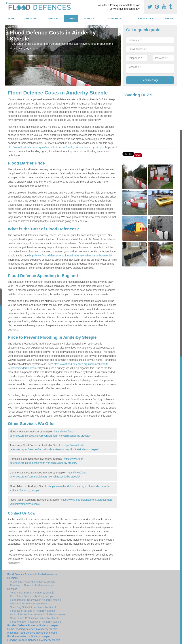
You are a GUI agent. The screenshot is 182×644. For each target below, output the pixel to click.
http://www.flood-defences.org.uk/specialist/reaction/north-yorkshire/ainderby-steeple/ (56, 147)
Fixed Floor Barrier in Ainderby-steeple (32, 596)
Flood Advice (145, 18)
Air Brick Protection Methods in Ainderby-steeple (37, 614)
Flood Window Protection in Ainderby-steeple (36, 622)
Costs (71, 18)
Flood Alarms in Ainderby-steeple (29, 604)
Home (12, 18)
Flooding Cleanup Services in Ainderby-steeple (34, 640)
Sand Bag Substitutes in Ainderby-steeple (34, 607)
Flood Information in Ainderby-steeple (29, 636)
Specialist (30, 18)
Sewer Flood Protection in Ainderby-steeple (35, 618)
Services (53, 18)
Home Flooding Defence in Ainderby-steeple (32, 629)
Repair (169, 18)
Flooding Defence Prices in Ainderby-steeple (33, 625)
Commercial (115, 18)
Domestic (89, 18)
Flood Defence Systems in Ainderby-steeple (32, 574)
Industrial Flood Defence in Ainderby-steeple (32, 633)
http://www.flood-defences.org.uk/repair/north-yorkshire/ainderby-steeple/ (71, 256)
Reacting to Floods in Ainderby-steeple (32, 585)
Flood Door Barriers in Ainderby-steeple (32, 611)
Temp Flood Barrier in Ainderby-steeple (32, 593)
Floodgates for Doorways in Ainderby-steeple (36, 600)
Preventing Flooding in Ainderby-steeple (33, 582)
